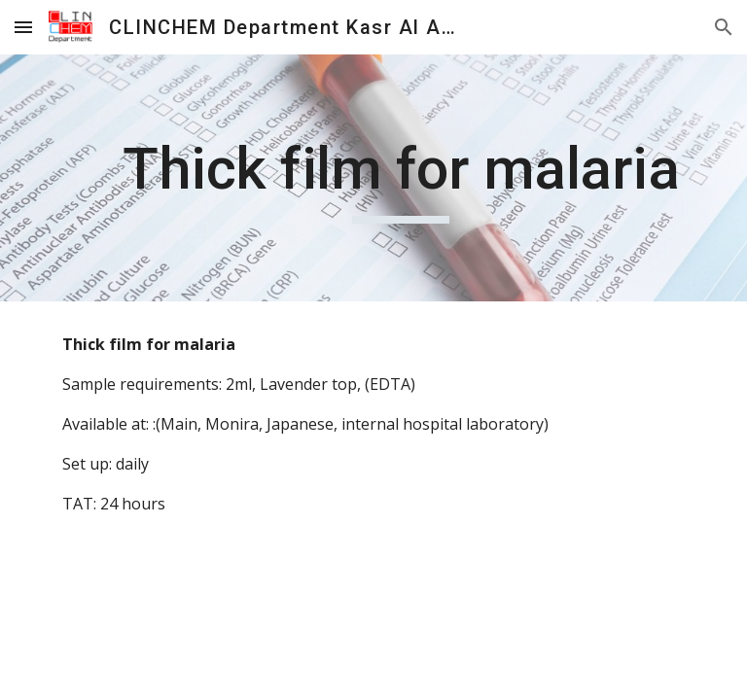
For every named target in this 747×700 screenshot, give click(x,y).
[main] (400, 178)
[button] (23, 27)
